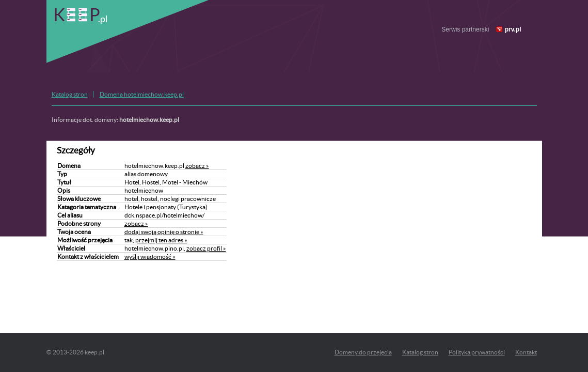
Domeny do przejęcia (363, 352)
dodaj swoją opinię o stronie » (164, 232)
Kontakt (526, 352)
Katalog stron (70, 94)
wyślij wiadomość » (150, 257)
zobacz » (197, 166)
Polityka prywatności (477, 352)
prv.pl (513, 29)
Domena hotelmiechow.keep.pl (142, 94)
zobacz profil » (206, 248)
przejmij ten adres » (161, 240)
